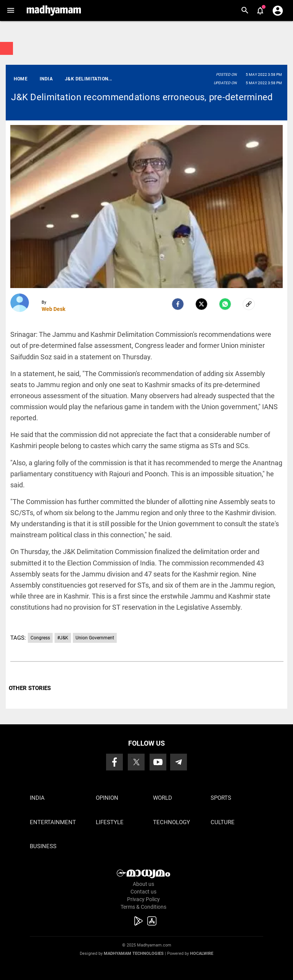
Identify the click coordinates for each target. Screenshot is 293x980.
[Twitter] (201, 304)
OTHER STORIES (30, 688)
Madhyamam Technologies (134, 954)
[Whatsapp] (225, 304)
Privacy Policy (143, 899)
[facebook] (178, 304)
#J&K (63, 638)
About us (143, 884)
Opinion (107, 798)
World (163, 798)
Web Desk (53, 309)
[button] (10, 10)
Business (43, 846)
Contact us (143, 892)
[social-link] (249, 304)
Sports (221, 798)
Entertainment (53, 822)
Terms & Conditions (143, 907)
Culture (223, 822)
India (37, 798)
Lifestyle (110, 822)
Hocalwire (202, 954)
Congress (40, 638)
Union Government (95, 638)
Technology (171, 822)
